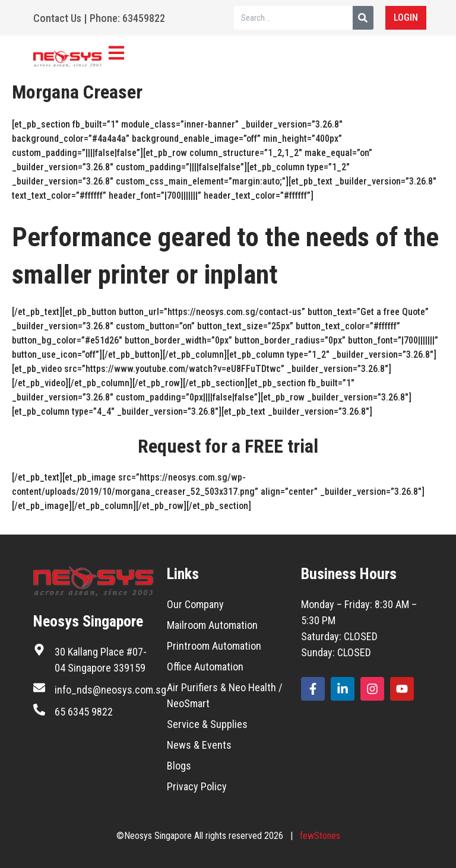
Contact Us (57, 18)
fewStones (320, 836)
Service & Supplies (207, 724)
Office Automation (205, 667)
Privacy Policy (197, 786)
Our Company (195, 604)
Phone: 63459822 (127, 18)
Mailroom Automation (212, 625)
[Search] (363, 18)
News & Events (199, 745)
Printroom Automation (214, 646)
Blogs (179, 766)
